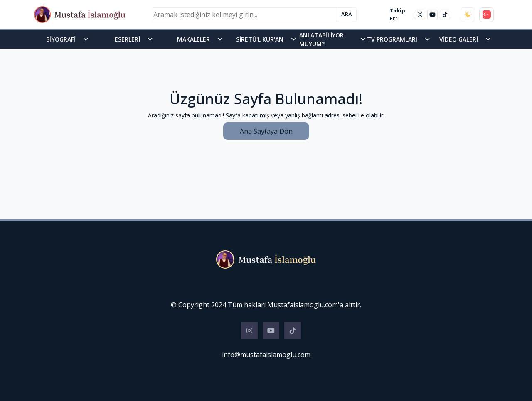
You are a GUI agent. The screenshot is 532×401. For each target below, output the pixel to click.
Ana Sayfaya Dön (266, 131)
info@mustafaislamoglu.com (266, 355)
